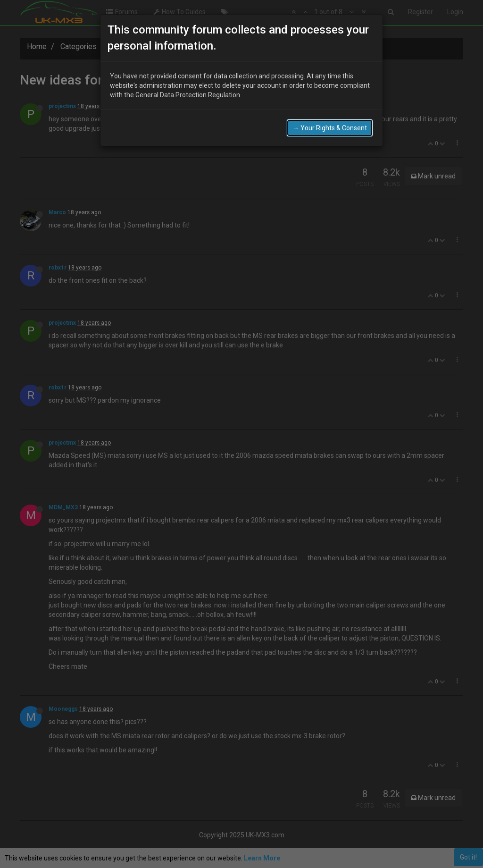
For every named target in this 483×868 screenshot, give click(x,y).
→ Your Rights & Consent (330, 127)
